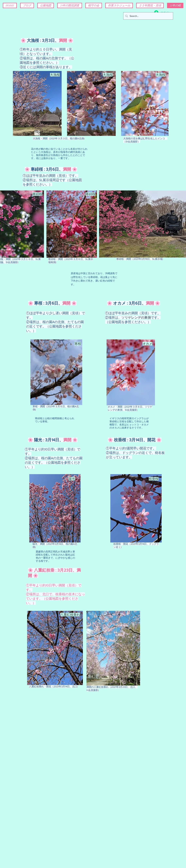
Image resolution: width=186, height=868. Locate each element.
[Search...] (148, 16)
